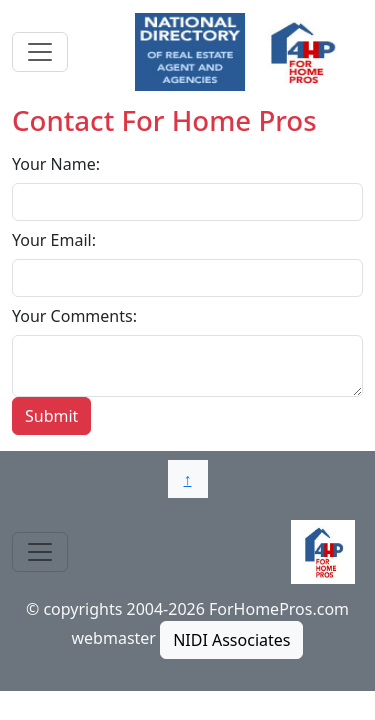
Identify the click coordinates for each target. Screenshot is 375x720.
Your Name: (56, 164)
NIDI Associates (231, 640)
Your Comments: (74, 316)
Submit (51, 416)
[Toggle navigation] (40, 52)
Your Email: (54, 240)
